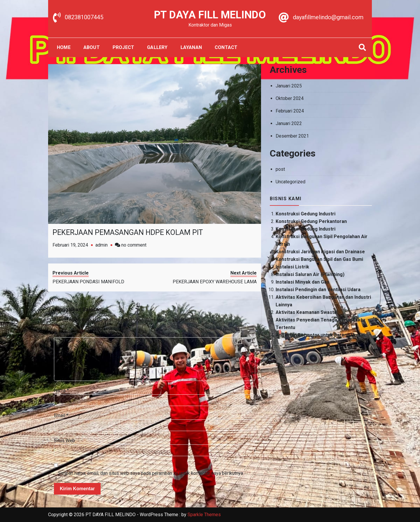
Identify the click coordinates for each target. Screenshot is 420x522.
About (92, 47)
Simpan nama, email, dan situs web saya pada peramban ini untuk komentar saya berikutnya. (151, 473)
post (280, 169)
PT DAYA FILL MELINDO (210, 15)
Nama (61, 390)
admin (101, 245)
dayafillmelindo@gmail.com (328, 17)
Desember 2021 (292, 136)
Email (61, 415)
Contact (226, 47)
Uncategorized (290, 182)
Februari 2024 (290, 111)
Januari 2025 (289, 86)
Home (64, 47)
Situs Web (64, 441)
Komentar (65, 333)
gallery (157, 47)
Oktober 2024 (290, 98)
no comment (134, 245)
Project (123, 47)
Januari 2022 (289, 123)
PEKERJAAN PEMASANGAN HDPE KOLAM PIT (128, 232)
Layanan (191, 47)
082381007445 (84, 17)
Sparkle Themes (204, 515)
